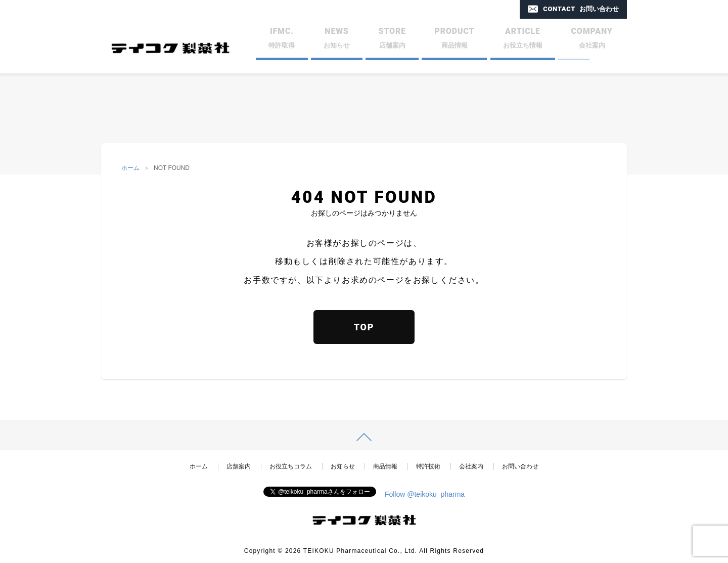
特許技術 (428, 466)
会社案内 (471, 466)
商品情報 (385, 466)
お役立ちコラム (291, 466)
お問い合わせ (520, 466)
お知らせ (343, 466)
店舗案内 (239, 466)
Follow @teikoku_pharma (425, 494)
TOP (364, 327)
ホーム (130, 168)
